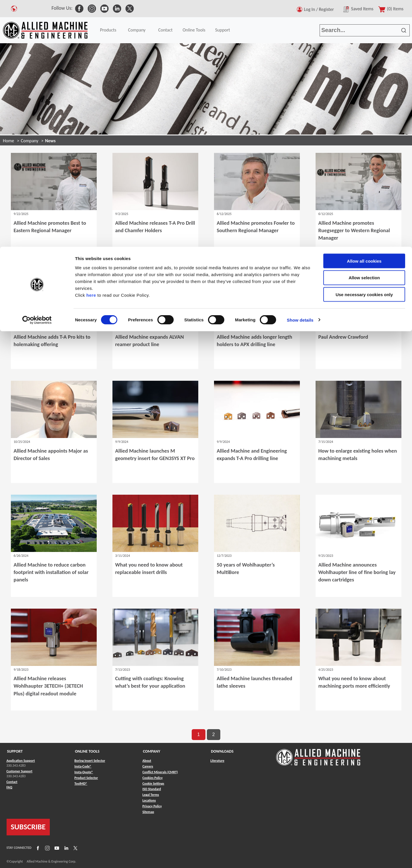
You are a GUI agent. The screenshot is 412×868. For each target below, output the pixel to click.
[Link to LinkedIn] (66, 848)
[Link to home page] (318, 754)
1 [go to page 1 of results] (198, 734)
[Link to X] (75, 848)
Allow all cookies (364, 14)
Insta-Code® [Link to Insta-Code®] (83, 766)
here (91, 48)
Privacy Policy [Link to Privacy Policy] (152, 806)
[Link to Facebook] (37, 848)
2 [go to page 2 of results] (214, 734)
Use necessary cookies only (364, 48)
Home (8, 141)
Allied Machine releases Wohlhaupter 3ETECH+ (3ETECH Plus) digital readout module (48, 686)
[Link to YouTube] (56, 848)
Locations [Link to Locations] (149, 800)
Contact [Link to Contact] (12, 782)
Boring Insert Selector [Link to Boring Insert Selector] (90, 761)
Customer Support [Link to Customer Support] (20, 771)
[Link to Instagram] (47, 848)
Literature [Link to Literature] (217, 761)
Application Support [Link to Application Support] (21, 761)
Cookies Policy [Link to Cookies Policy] (153, 778)
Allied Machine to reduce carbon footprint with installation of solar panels (51, 572)
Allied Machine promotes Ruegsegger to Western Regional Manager (354, 230)
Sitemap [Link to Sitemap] (148, 812)
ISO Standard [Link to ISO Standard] (152, 789)
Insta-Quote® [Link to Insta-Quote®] (84, 772)
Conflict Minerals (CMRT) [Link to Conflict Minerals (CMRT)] (160, 772)
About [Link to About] (147, 761)
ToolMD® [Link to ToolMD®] (81, 784)
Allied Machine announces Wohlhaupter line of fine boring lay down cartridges (357, 572)
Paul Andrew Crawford (343, 337)
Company (30, 141)
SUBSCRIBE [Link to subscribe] (28, 827)
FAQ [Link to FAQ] (9, 787)
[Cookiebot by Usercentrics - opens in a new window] (37, 73)
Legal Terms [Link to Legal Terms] (151, 795)
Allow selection (364, 31)
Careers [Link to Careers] (148, 766)
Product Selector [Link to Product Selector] (86, 778)
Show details (300, 73)
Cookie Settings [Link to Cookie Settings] (153, 784)
